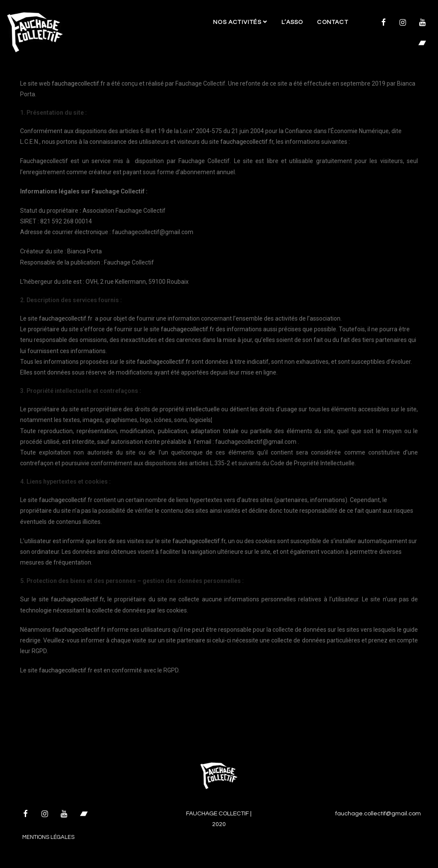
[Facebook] (383, 23)
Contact (332, 22)
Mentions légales (48, 837)
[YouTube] (422, 23)
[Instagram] (403, 23)
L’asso (292, 22)
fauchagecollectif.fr (78, 83)
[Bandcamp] (422, 44)
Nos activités (240, 22)
